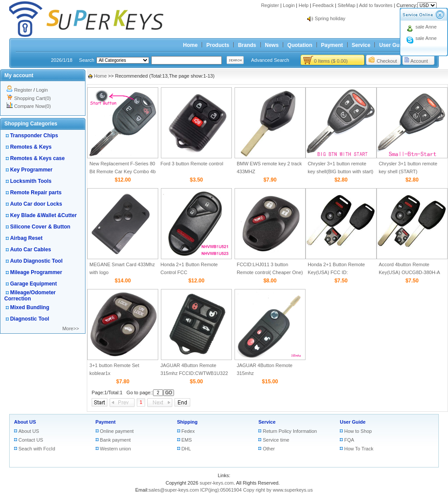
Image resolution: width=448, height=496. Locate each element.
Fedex (188, 431)
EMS (187, 440)
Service (361, 45)
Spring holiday (330, 18)
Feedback (323, 5)
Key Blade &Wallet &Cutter (43, 215)
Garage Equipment (34, 284)
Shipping (187, 422)
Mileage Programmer (36, 272)
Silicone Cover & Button (40, 227)
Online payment (117, 431)
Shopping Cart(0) (32, 98)
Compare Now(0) (32, 106)
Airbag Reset (26, 238)
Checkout (387, 61)
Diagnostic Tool (30, 319)
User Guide (393, 45)
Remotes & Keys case (37, 158)
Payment (332, 45)
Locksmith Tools (31, 181)
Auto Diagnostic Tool (36, 261)
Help (304, 5)
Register (270, 5)
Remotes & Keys (31, 147)
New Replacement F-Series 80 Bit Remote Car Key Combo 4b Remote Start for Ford (123, 171)
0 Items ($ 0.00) (331, 61)
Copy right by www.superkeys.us (278, 490)
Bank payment (115, 440)
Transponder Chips (34, 136)
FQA (349, 440)
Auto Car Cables (30, 250)
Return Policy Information (290, 431)
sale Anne (426, 27)
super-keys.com (217, 483)
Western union (116, 449)
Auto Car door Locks (36, 204)
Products (218, 45)
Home (190, 45)
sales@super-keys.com (174, 490)
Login (289, 5)
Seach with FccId (37, 449)
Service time (276, 440)
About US (25, 422)
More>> (71, 328)
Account (419, 61)
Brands (247, 45)
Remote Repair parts (36, 193)
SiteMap (346, 5)
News (272, 45)
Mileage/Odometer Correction (30, 296)
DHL (186, 449)
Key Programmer (31, 170)
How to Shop (358, 431)
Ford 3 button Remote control (192, 164)
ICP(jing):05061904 (221, 490)
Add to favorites (376, 5)
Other (269, 449)
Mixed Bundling (30, 307)
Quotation (300, 45)
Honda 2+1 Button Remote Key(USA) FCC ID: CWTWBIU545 (336, 272)
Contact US (31, 440)
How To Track (359, 449)
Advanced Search (270, 60)
